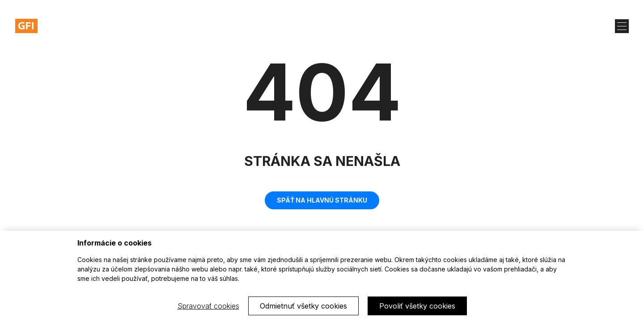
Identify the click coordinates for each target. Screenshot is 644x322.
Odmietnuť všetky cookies (303, 306)
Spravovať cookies (208, 306)
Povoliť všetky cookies (417, 306)
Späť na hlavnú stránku (322, 200)
